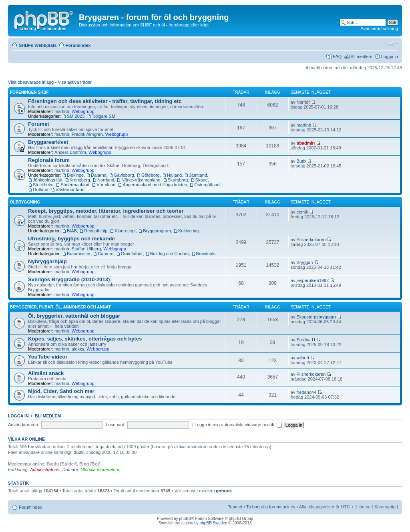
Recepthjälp (96, 231)
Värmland (106, 185)
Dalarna (99, 175)
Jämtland (198, 175)
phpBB (185, 519)
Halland (174, 175)
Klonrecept (125, 231)
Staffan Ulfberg (86, 249)
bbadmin (306, 143)
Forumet (39, 124)
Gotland (41, 189)
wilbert (303, 358)
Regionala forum (49, 160)
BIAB (72, 231)
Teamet (235, 507)
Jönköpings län (47, 180)
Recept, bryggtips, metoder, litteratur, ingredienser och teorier (106, 211)
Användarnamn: (24, 425)
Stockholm (43, 185)
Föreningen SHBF (29, 92)
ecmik (302, 212)
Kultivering (188, 231)
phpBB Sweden (214, 523)
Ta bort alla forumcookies (271, 507)
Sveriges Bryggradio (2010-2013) (69, 279)
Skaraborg (178, 180)
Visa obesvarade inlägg (31, 82)
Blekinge (75, 175)
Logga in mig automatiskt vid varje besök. (238, 425)
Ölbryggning (25, 202)
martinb (62, 111)
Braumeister (79, 254)
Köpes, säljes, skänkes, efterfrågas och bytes (85, 339)
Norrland (106, 180)
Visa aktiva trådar (75, 82)
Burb (301, 161)
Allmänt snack (46, 373)
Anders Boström (70, 152)
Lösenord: (116, 425)
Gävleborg (124, 175)
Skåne (202, 180)
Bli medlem (361, 56)
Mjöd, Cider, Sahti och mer (61, 391)
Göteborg (151, 175)
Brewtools (206, 254)
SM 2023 (76, 116)
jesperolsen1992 (313, 280)
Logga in (390, 56)
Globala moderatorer (101, 470)
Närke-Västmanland (141, 180)
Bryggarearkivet (48, 142)
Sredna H (306, 340)
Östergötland (207, 185)
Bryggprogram (157, 231)
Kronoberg (80, 180)
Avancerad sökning (379, 28)
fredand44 (307, 392)
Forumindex (78, 45)
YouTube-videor (48, 357)
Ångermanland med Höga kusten (155, 185)
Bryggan (305, 262)
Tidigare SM (104, 116)
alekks (78, 349)
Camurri (106, 254)
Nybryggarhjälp (47, 261)
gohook (224, 491)
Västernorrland (70, 189)
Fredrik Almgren (87, 134)
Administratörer (45, 470)
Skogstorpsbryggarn (316, 317)
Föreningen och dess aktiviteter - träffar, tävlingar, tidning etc (105, 101)
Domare (70, 470)
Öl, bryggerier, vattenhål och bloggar (74, 316)
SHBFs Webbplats (38, 45)
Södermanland (75, 185)
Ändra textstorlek (392, 44)
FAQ (337, 56)
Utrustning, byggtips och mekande (71, 239)
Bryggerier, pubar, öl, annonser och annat (60, 307)
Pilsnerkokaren (311, 240)
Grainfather (132, 254)
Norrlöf (303, 102)
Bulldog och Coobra (170, 254)
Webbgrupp (83, 111)
